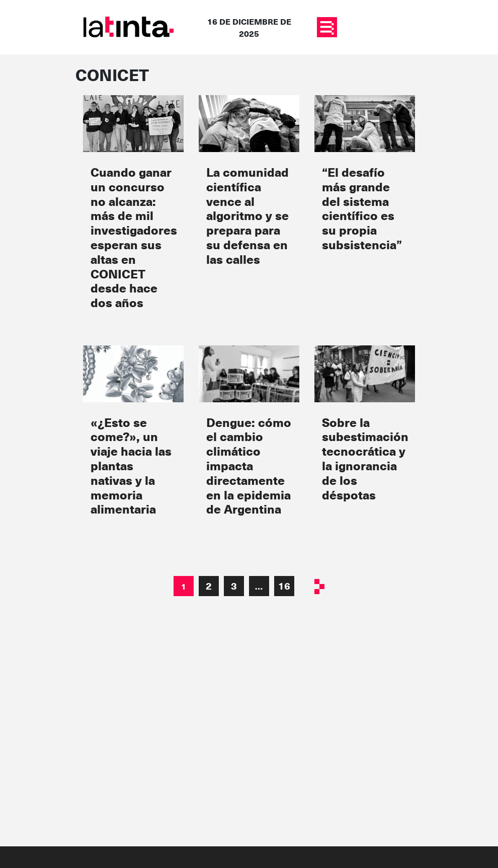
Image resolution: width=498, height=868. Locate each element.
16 (284, 586)
